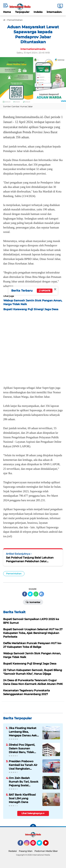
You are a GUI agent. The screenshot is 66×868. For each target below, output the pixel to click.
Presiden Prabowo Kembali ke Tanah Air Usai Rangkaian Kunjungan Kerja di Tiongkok (23, 765)
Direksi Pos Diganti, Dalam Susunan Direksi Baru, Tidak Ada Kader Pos (22, 748)
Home (7, 12)
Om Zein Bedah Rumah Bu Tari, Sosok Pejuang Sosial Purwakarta (24, 782)
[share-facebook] (25, 594)
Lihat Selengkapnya (33, 813)
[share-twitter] (30, 594)
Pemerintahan (14, 574)
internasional (55, 12)
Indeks (38, 12)
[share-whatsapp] (36, 594)
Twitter (41, 844)
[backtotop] (33, 827)
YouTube (48, 844)
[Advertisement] (33, 347)
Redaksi (13, 851)
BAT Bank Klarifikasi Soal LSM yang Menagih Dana (22, 798)
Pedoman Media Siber (46, 851)
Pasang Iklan (26, 851)
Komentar (33, 602)
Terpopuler (22, 12)
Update (45, 291)
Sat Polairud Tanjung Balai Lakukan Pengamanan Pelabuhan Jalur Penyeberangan (30, 559)
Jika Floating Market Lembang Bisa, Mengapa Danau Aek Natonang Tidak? (23, 732)
